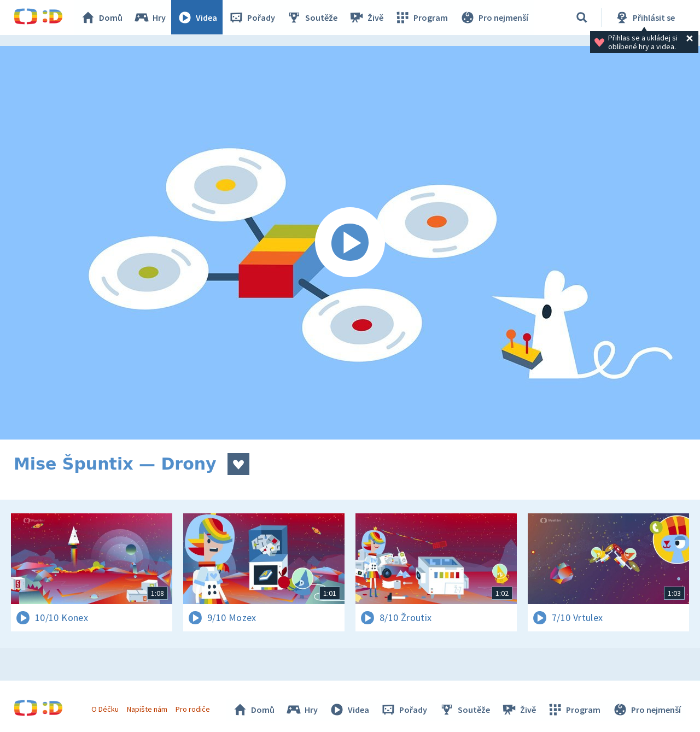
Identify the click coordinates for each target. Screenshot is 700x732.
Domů (102, 17)
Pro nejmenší (494, 17)
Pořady (252, 17)
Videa (197, 17)
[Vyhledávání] (582, 17)
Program (422, 17)
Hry (150, 17)
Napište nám (147, 709)
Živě (366, 17)
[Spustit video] (350, 243)
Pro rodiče (193, 709)
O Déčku (105, 709)
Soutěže (312, 17)
